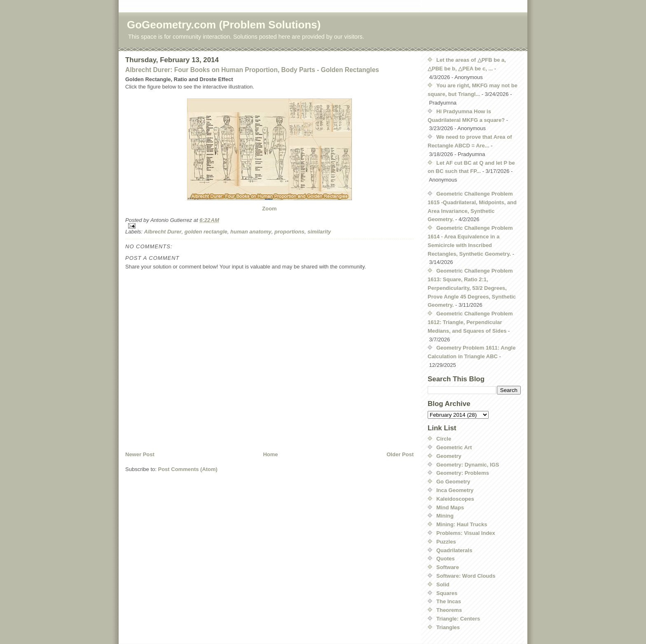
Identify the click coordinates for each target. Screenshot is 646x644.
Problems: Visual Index (466, 533)
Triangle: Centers (458, 619)
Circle (444, 439)
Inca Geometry (455, 490)
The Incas (449, 601)
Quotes (446, 559)
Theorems (449, 610)
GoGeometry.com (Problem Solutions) (224, 25)
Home (270, 454)
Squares (447, 593)
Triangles (448, 627)
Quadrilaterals (454, 550)
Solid (443, 584)
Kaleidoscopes (455, 499)
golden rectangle (206, 232)
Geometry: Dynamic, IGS (468, 465)
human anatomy (251, 232)
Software (448, 567)
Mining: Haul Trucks (462, 524)
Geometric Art (454, 447)
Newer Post (140, 454)
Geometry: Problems (463, 473)
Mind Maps (450, 507)
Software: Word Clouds (466, 576)
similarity (319, 232)
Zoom (269, 209)
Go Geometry (453, 482)
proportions (289, 232)
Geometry (449, 456)
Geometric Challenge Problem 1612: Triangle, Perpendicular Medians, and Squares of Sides (470, 322)
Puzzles (446, 542)
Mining (445, 516)
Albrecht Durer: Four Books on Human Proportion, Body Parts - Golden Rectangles (252, 70)
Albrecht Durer (163, 232)
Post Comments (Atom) (188, 469)
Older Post (400, 454)
